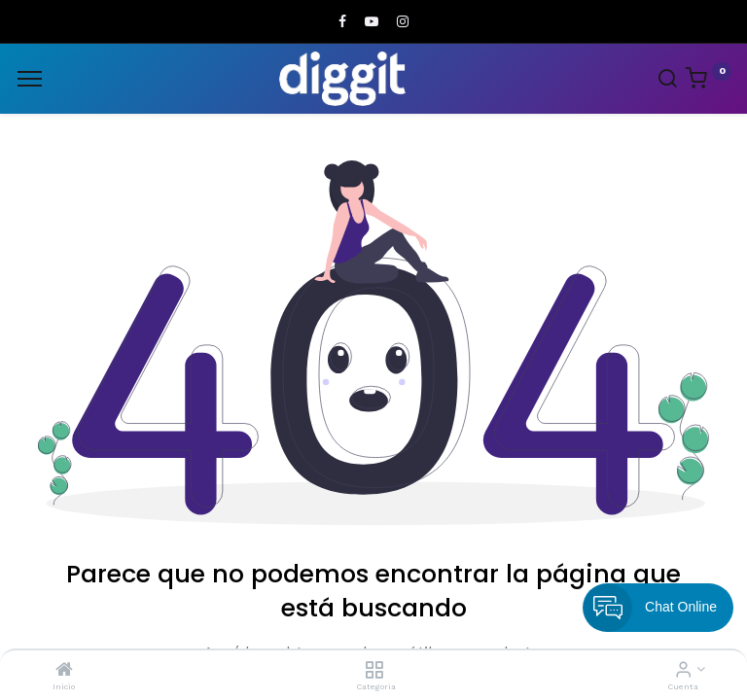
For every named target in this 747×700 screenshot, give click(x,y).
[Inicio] (64, 671)
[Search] (667, 81)
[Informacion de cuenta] (683, 671)
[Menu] (30, 79)
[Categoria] (374, 671)
